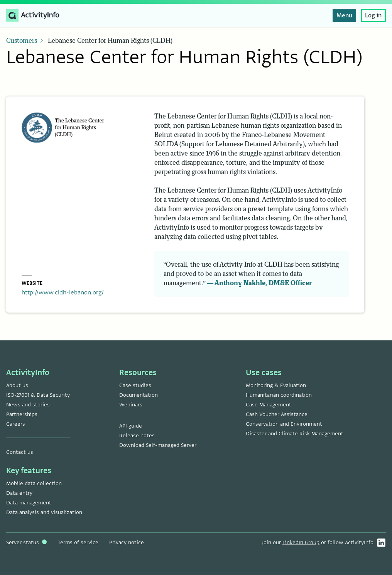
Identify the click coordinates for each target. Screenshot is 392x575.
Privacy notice (127, 542)
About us (17, 385)
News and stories (28, 405)
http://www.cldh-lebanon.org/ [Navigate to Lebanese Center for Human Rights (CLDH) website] (63, 293)
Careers (16, 424)
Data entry (19, 493)
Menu (344, 15)
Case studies (135, 385)
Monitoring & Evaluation (276, 385)
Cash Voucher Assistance (277, 414)
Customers (22, 41)
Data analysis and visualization (44, 512)
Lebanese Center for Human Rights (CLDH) (110, 41)
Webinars (131, 405)
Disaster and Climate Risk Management (295, 434)
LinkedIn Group (301, 542)
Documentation (139, 395)
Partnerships (22, 414)
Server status (26, 542)
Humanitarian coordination (279, 395)
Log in (373, 15)
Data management (29, 503)
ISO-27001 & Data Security (38, 395)
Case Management (269, 405)
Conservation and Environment (284, 424)
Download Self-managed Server (158, 445)
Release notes (137, 435)
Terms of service (78, 542)
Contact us (20, 452)
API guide (131, 426)
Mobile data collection (34, 483)
